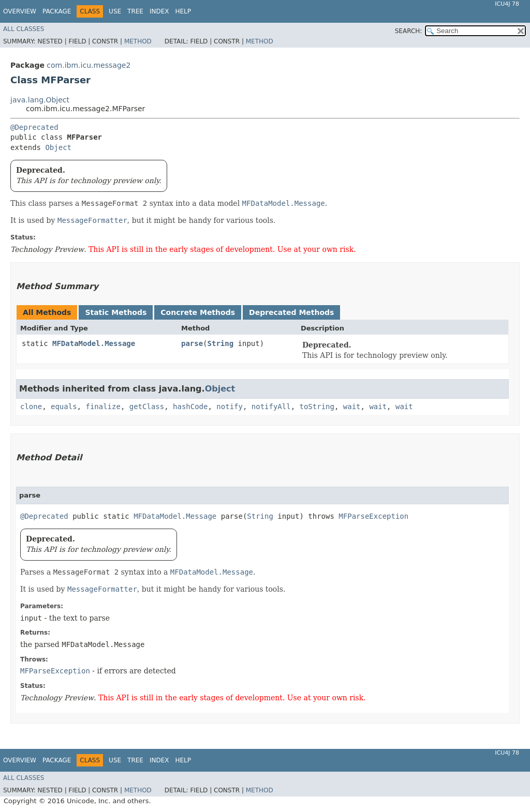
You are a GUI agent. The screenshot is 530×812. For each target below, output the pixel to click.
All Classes (24, 29)
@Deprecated (34, 127)
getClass (147, 407)
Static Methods (116, 312)
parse (192, 343)
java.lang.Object (40, 100)
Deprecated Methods (291, 312)
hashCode (190, 407)
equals (64, 407)
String (221, 343)
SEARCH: (409, 31)
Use (115, 11)
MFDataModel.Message (94, 343)
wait (352, 407)
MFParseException (373, 516)
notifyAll (271, 407)
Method (138, 41)
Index (159, 11)
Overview (20, 11)
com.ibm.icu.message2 (89, 65)
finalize (103, 407)
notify (230, 407)
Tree (135, 11)
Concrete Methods (198, 312)
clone (31, 407)
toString (317, 407)
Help (183, 11)
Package (57, 11)
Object (58, 147)
